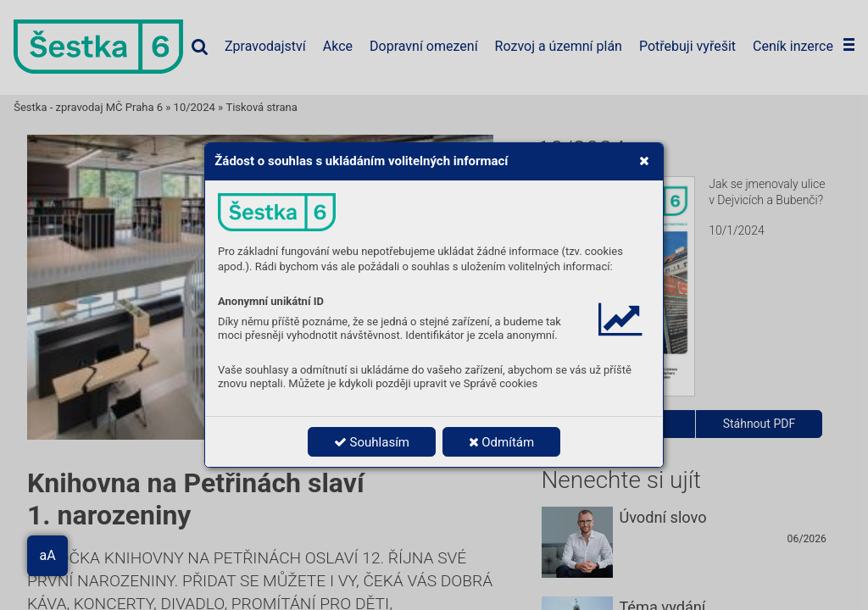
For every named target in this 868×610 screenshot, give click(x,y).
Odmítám (502, 442)
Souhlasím (372, 442)
